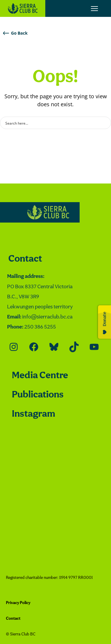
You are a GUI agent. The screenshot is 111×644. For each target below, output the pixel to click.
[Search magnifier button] (105, 123)
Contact (25, 259)
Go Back (15, 33)
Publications (38, 395)
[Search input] (52, 123)
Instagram (33, 414)
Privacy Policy (18, 603)
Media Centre (40, 376)
